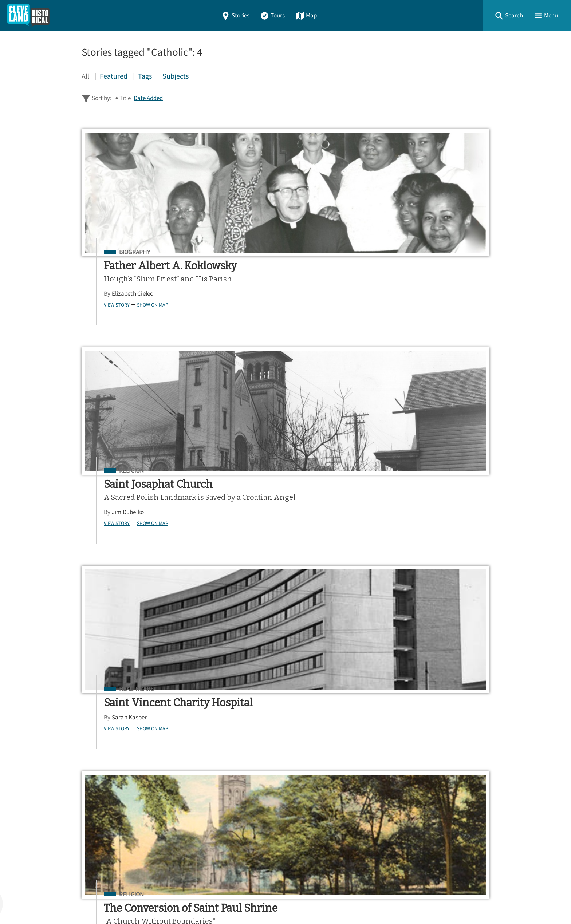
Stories (235, 15)
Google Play (459, 718)
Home (92, 759)
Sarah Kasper (418, 293)
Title (125, 98)
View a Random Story (119, 850)
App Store (400, 718)
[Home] (28, 15)
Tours (272, 15)
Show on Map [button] (121, 327)
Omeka (122, 899)
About (92, 812)
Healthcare (425, 252)
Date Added (148, 98)
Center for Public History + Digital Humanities (157, 889)
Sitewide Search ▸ (105, 682)
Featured (114, 76)
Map (306, 15)
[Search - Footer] (285, 653)
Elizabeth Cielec (101, 316)
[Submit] (479, 653)
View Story (85, 327)
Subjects (176, 76)
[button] (509, 15)
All (85, 76)
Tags (145, 76)
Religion (260, 252)
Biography (103, 252)
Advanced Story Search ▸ (114, 671)
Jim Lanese (95, 547)
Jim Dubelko (257, 303)
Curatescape (152, 899)
